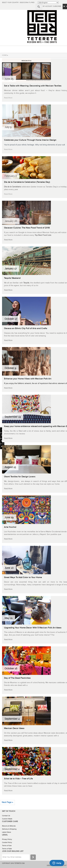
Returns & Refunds (9, 826)
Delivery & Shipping (9, 829)
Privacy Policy (7, 839)
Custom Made (7, 819)
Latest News (7, 832)
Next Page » (7, 802)
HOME (4, 55)
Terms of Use (7, 846)
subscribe (57, 6)
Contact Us (6, 816)
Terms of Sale (7, 849)
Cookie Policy (7, 842)
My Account (47, 6)
